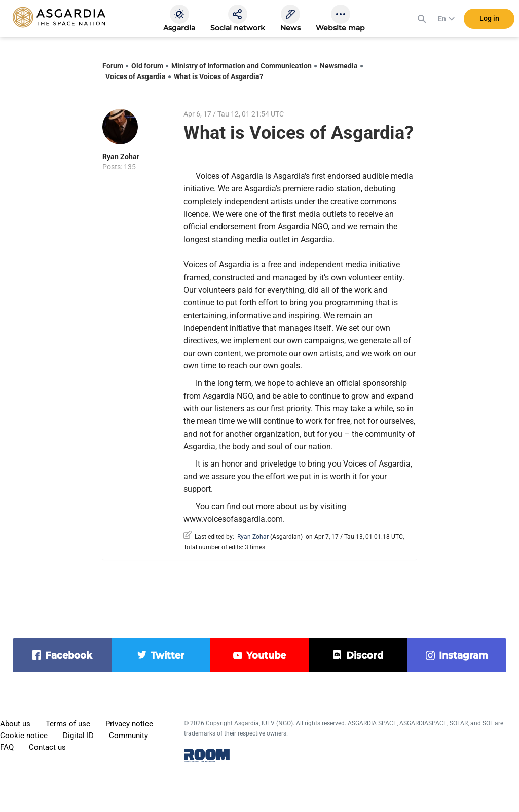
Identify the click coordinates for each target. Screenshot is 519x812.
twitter (168, 655)
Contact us (47, 747)
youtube (266, 655)
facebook (69, 655)
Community (128, 736)
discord (365, 655)
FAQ (7, 747)
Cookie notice (24, 736)
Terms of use (68, 724)
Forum (113, 66)
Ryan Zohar (121, 157)
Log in (489, 20)
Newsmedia (339, 66)
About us (15, 724)
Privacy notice (129, 724)
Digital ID (78, 736)
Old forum (147, 66)
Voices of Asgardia (136, 76)
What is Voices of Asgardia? (218, 76)
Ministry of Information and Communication (242, 66)
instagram (464, 655)
